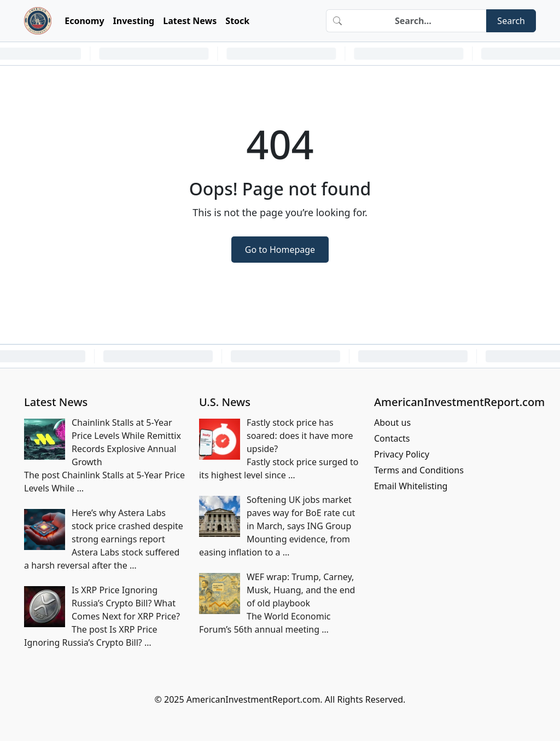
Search (511, 21)
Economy (84, 21)
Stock (237, 21)
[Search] (417, 21)
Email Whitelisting (411, 486)
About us (392, 422)
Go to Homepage (280, 250)
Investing (134, 21)
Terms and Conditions (419, 470)
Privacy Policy (402, 454)
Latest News (190, 21)
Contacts (392, 438)
